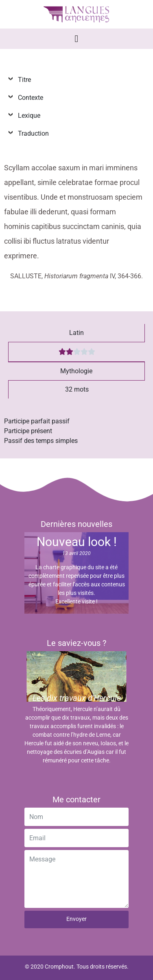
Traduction (32, 133)
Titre (23, 80)
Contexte (29, 98)
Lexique (27, 116)
